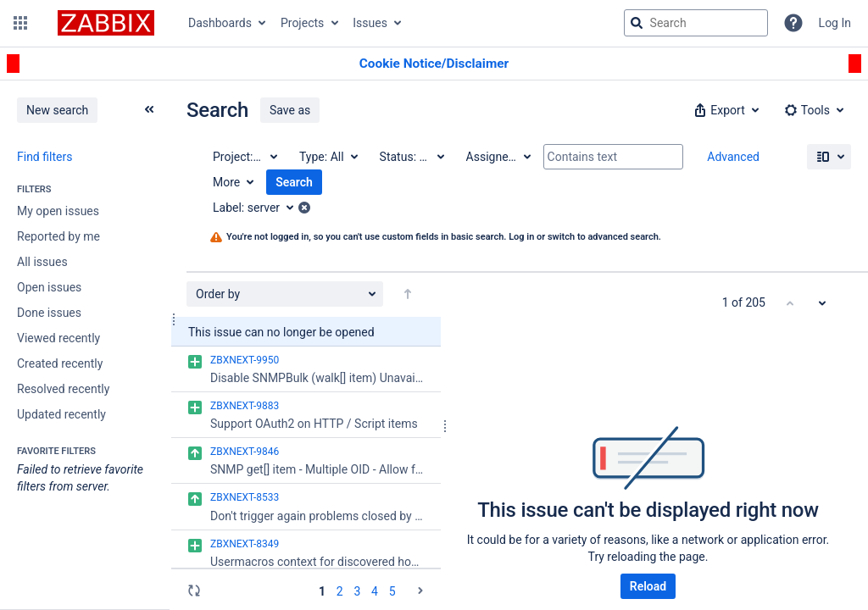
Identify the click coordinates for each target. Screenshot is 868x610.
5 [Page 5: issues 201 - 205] (392, 591)
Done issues (49, 313)
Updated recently (61, 414)
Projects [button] (302, 23)
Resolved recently (63, 389)
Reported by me (58, 236)
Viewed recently (58, 338)
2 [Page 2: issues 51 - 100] (340, 591)
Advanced (733, 157)
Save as (290, 110)
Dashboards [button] (220, 23)
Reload (648, 586)
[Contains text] (613, 157)
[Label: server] (259, 208)
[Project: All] (244, 157)
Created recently (60, 363)
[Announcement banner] (434, 64)
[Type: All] (328, 157)
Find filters (45, 157)
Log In (835, 23)
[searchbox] (696, 23)
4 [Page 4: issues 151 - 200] (375, 591)
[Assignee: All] (498, 157)
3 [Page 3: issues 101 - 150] (357, 591)
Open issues (49, 287)
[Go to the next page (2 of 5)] (420, 591)
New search (57, 110)
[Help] (793, 23)
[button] (20, 23)
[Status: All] (411, 157)
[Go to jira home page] (106, 23)
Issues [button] (370, 23)
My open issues (58, 211)
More (226, 182)
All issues (42, 262)
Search (294, 182)
